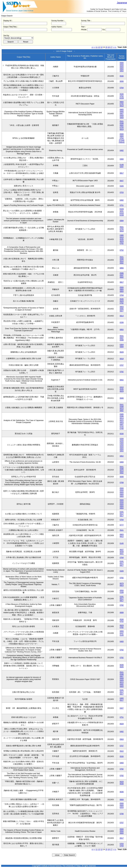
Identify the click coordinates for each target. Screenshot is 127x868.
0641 (122, 554)
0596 (122, 416)
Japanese (122, 3)
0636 (122, 665)
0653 (122, 422)
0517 (122, 514)
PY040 (122, 140)
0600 (122, 67)
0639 (122, 552)
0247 (122, 633)
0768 (122, 483)
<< (93, 47)
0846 (122, 398)
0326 (122, 186)
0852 (122, 456)
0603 (122, 307)
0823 (122, 585)
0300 (122, 159)
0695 (122, 309)
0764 (122, 88)
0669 (122, 118)
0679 (122, 583)
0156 (122, 322)
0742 (122, 427)
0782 (122, 243)
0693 (122, 102)
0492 (122, 150)
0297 (122, 167)
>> (115, 47)
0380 (122, 235)
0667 (122, 114)
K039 (122, 98)
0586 (122, 273)
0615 (122, 420)
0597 (122, 275)
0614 (122, 418)
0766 (122, 429)
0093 (122, 631)
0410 (122, 237)
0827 (122, 311)
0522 (122, 751)
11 (97, 47)
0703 (122, 192)
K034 (122, 213)
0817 (122, 173)
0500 (122, 63)
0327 (122, 708)
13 (101, 47)
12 (99, 47)
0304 (122, 345)
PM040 (122, 142)
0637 (122, 550)
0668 (122, 116)
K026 (122, 209)
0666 (122, 112)
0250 (122, 441)
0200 (122, 439)
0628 (122, 352)
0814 (122, 316)
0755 (122, 104)
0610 (122, 261)
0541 (122, 121)
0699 (122, 613)
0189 (122, 593)
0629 (122, 241)
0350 (122, 445)
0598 (122, 123)
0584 (122, 347)
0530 (122, 76)
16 (109, 47)
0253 (122, 807)
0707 (122, 365)
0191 (122, 512)
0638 (122, 784)
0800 (122, 69)
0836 (122, 81)
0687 (122, 424)
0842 (122, 380)
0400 (122, 462)
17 (111, 47)
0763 (122, 844)
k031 (122, 211)
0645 (122, 667)
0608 (122, 678)
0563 (122, 739)
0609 (122, 680)
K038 (122, 215)
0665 (122, 110)
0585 (122, 414)
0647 (122, 181)
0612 (122, 537)
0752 (122, 96)
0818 (122, 106)
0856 (122, 268)
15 (106, 47)
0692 (122, 125)
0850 (122, 71)
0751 (122, 205)
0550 (122, 65)
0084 (122, 221)
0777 (122, 525)
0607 (122, 676)
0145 (122, 543)
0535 (122, 239)
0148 (122, 165)
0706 (122, 814)
